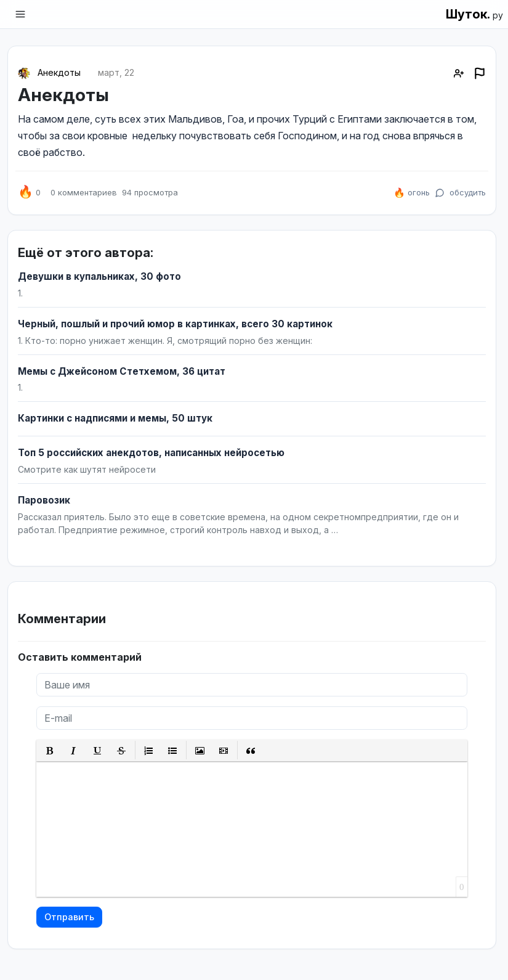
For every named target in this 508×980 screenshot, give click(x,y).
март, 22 (116, 72)
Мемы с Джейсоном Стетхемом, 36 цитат (122, 371)
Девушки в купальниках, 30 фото (99, 276)
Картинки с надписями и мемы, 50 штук (115, 418)
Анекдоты (59, 72)
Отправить (69, 917)
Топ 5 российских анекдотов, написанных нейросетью (151, 453)
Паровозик (44, 500)
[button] (50, 750)
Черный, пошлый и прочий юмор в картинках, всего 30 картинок (175, 324)
